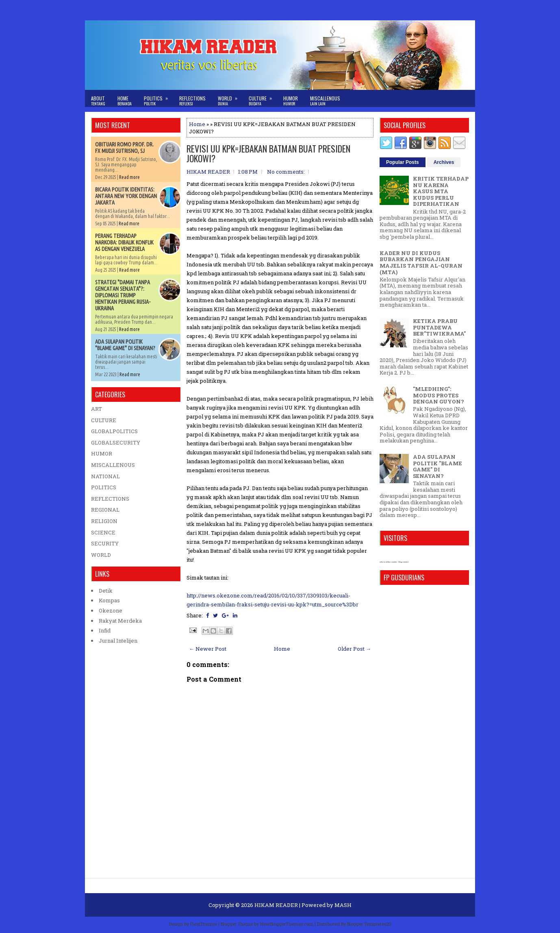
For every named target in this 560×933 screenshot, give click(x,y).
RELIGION (104, 521)
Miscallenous (325, 101)
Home (125, 101)
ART (97, 409)
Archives (444, 162)
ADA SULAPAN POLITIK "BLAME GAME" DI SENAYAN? (125, 345)
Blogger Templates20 (369, 924)
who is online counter (388, 562)
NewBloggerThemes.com (287, 924)
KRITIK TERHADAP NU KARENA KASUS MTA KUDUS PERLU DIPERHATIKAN (441, 191)
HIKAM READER (276, 905)
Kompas (109, 600)
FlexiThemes (204, 924)
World (230, 98)
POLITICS (104, 487)
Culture (263, 98)
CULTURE (104, 420)
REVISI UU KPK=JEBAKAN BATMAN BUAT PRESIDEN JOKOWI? (268, 153)
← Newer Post (208, 649)
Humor (291, 101)
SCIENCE (103, 532)
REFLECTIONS (110, 499)
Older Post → (354, 649)
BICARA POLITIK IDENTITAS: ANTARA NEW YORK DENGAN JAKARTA (126, 196)
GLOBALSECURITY (116, 443)
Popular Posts (403, 162)
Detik (106, 591)
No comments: (286, 172)
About (98, 101)
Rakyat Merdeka (120, 621)
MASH (343, 905)
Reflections (192, 101)
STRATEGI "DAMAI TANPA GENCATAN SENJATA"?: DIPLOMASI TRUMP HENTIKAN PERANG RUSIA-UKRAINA (123, 295)
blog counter (403, 562)
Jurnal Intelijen (118, 641)
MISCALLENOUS (113, 465)
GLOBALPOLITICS (114, 431)
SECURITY (105, 543)
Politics (158, 98)
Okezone (111, 610)
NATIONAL (105, 476)
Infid (105, 630)
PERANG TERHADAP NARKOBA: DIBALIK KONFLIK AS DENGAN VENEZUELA (124, 242)
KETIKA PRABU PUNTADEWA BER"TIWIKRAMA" (439, 327)
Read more (129, 177)
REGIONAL (105, 510)
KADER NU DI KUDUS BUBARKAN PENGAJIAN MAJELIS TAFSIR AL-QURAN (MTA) (421, 263)
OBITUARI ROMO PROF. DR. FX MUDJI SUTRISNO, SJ (124, 148)
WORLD (101, 555)
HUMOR (102, 453)
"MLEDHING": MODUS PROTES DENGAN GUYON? (438, 395)
